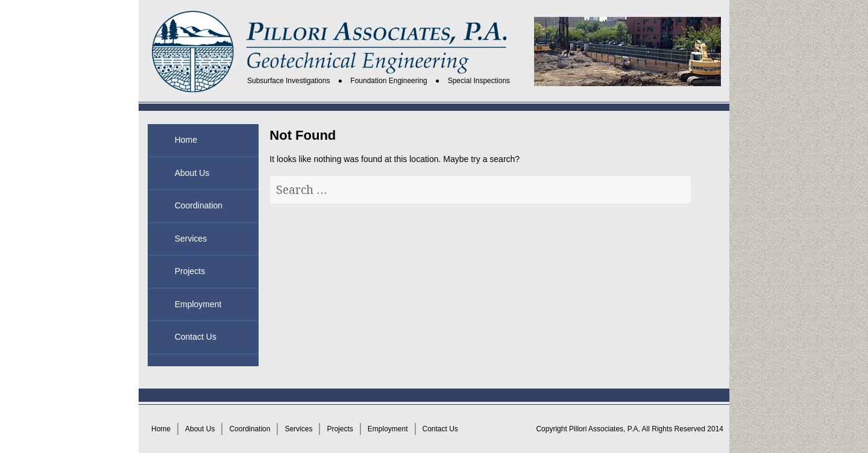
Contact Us (196, 337)
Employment (198, 304)
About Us (192, 173)
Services (191, 239)
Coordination (199, 205)
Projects (190, 271)
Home (186, 140)
